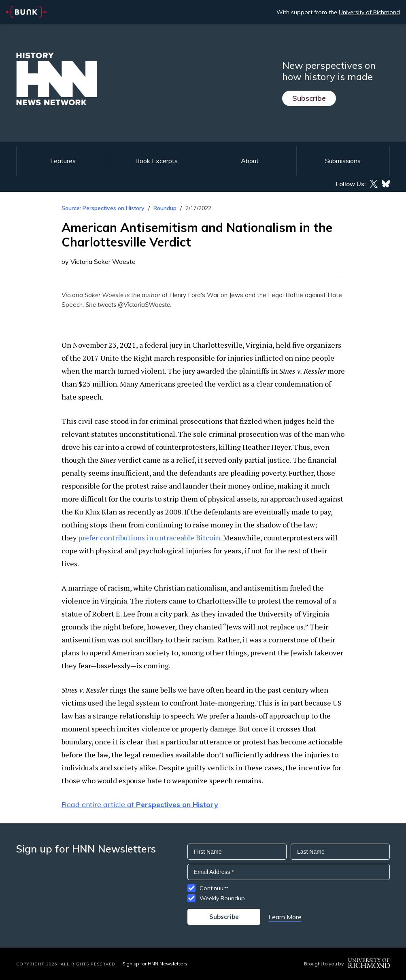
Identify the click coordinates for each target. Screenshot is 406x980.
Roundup (165, 208)
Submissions (343, 161)
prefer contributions (112, 538)
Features (63, 161)
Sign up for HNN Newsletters (155, 964)
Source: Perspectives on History (103, 208)
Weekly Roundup (222, 898)
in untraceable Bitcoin (183, 538)
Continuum (214, 888)
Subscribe (309, 98)
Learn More (285, 917)
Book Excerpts (156, 161)
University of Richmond (369, 12)
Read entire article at (140, 805)
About (250, 161)
